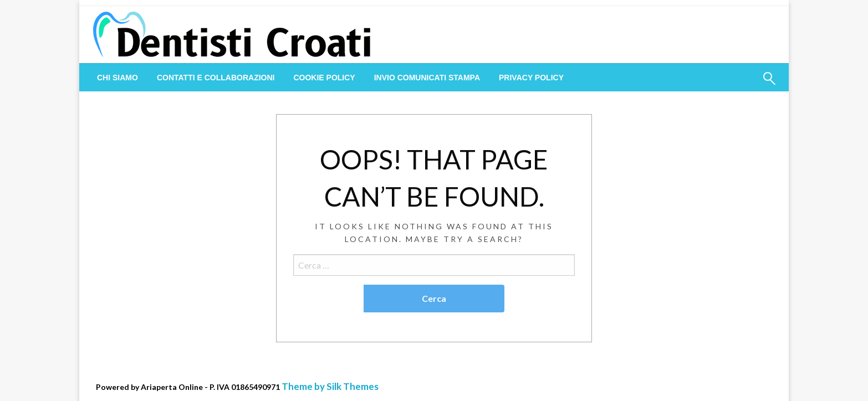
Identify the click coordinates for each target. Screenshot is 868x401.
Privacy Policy (531, 78)
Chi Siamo (118, 78)
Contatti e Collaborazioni (216, 78)
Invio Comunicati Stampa (427, 78)
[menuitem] (118, 78)
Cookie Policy (324, 78)
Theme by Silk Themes (330, 386)
